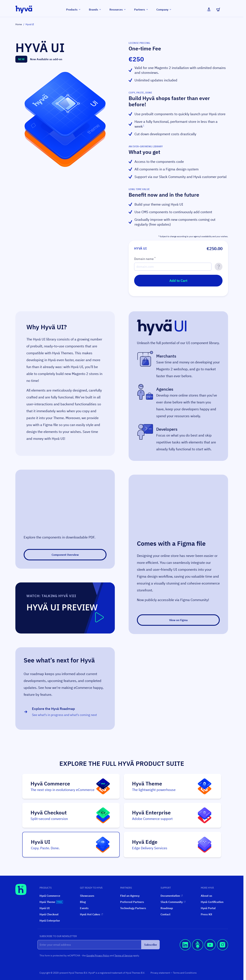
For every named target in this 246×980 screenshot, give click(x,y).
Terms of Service (124, 956)
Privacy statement (161, 973)
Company (164, 9)
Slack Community (173, 902)
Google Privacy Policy (98, 956)
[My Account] (209, 9)
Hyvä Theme (51, 902)
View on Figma (178, 620)
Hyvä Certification (212, 902)
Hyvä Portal (208, 908)
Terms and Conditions (185, 973)
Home (19, 24)
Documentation (172, 896)
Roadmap (167, 908)
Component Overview (65, 555)
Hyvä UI (45, 908)
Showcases (87, 896)
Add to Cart (178, 281)
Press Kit (206, 914)
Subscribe (151, 945)
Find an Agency (130, 896)
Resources (118, 9)
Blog (83, 902)
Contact (165, 914)
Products (74, 9)
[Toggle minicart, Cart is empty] (218, 9)
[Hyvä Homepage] (21, 889)
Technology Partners (133, 908)
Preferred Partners (132, 902)
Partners (141, 9)
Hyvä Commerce (50, 896)
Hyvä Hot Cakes (91, 914)
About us (206, 896)
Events (84, 908)
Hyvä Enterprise (50, 920)
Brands (95, 9)
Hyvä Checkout (49, 914)
